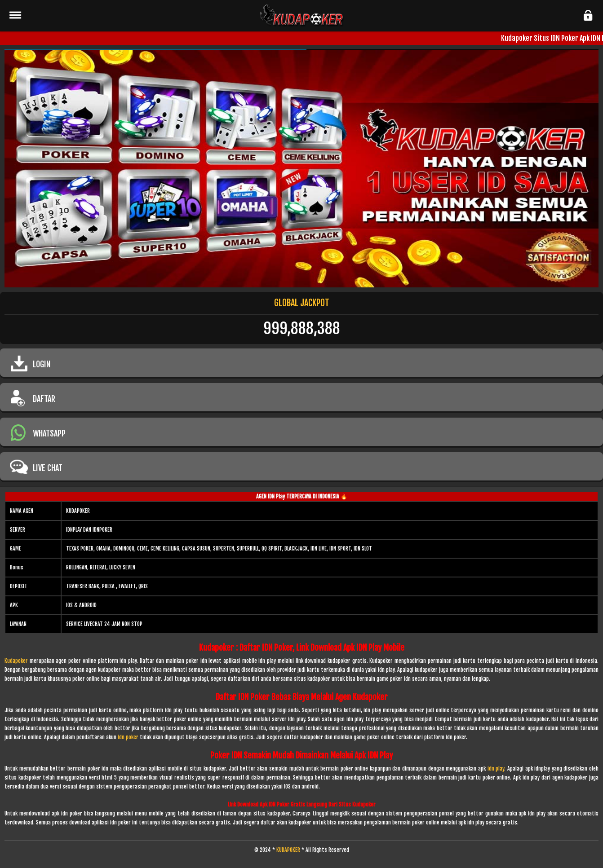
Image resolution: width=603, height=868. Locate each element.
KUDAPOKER (288, 850)
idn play (496, 769)
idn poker (128, 737)
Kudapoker (16, 661)
